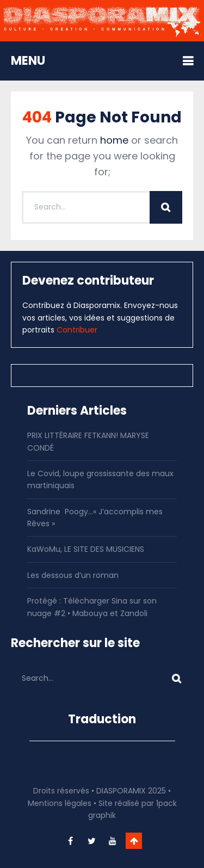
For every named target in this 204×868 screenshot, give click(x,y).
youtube (113, 841)
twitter (91, 841)
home (114, 140)
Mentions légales (60, 803)
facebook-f (70, 841)
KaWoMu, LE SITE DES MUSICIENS (86, 549)
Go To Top (134, 841)
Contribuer (77, 330)
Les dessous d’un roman (73, 575)
